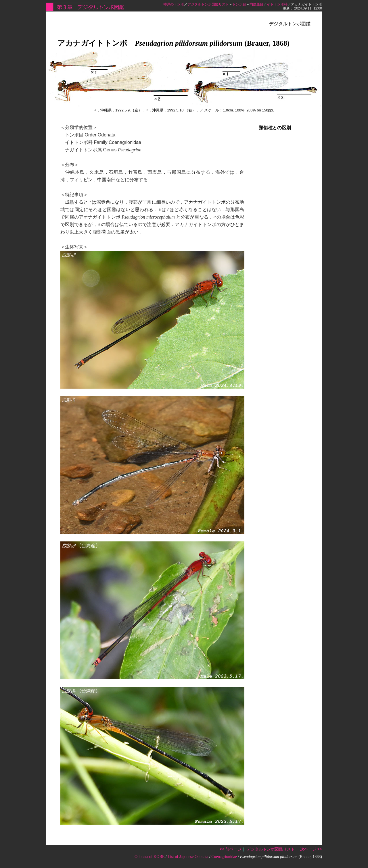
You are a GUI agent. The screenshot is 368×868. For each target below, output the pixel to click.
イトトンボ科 (277, 4)
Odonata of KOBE (149, 857)
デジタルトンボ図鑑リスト (208, 4)
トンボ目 (239, 4)
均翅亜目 (256, 4)
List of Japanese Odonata (188, 857)
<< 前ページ (231, 849)
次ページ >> (311, 849)
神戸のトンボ (174, 4)
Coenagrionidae (224, 857)
